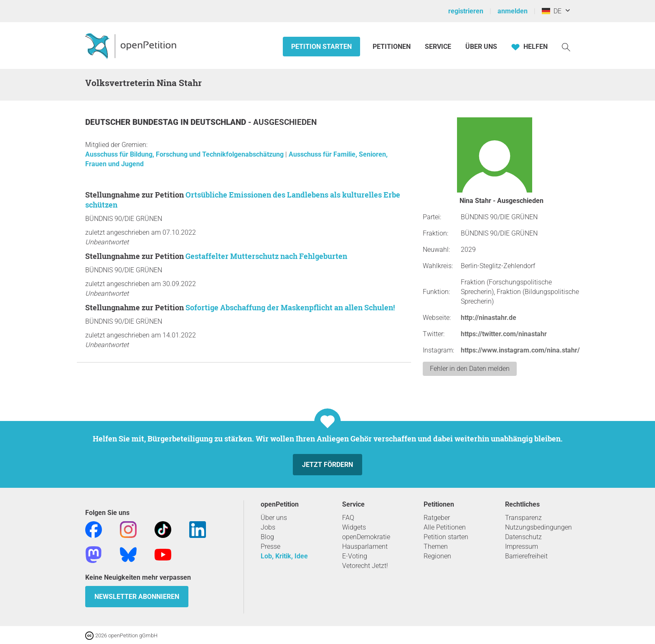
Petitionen (392, 47)
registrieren (466, 11)
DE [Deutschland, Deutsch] (552, 11)
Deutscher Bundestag (133, 122)
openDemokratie (366, 537)
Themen (436, 546)
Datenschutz (523, 537)
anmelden (513, 11)
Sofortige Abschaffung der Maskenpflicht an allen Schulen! (290, 307)
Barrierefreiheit (526, 556)
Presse (270, 546)
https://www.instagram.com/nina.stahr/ (520, 350)
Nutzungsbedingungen (538, 527)
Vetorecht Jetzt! (365, 566)
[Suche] (566, 47)
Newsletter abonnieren (137, 597)
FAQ (348, 518)
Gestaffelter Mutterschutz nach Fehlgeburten (266, 256)
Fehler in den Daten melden (470, 369)
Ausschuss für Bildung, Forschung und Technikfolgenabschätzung (185, 154)
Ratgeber (437, 518)
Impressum (522, 546)
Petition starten (321, 47)
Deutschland (219, 122)
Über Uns (481, 47)
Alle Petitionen (445, 527)
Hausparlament (365, 546)
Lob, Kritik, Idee (284, 556)
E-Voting (355, 556)
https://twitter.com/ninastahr (504, 334)
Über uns (274, 518)
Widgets (354, 527)
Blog (267, 537)
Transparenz (523, 518)
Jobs (268, 527)
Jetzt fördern (327, 465)
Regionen (437, 556)
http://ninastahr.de (489, 318)
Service (438, 47)
